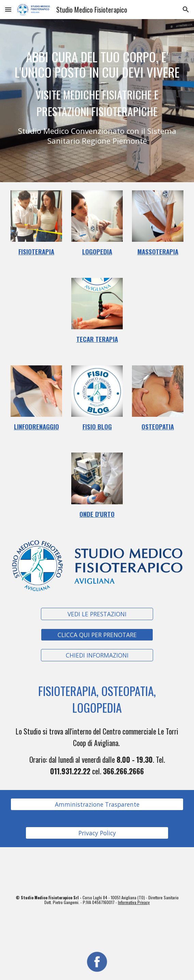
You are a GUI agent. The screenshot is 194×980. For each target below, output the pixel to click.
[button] (8, 9)
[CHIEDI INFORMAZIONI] (97, 655)
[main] (97, 101)
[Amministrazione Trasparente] (97, 804)
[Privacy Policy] (97, 833)
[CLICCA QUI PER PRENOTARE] (97, 635)
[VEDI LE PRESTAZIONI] (97, 614)
